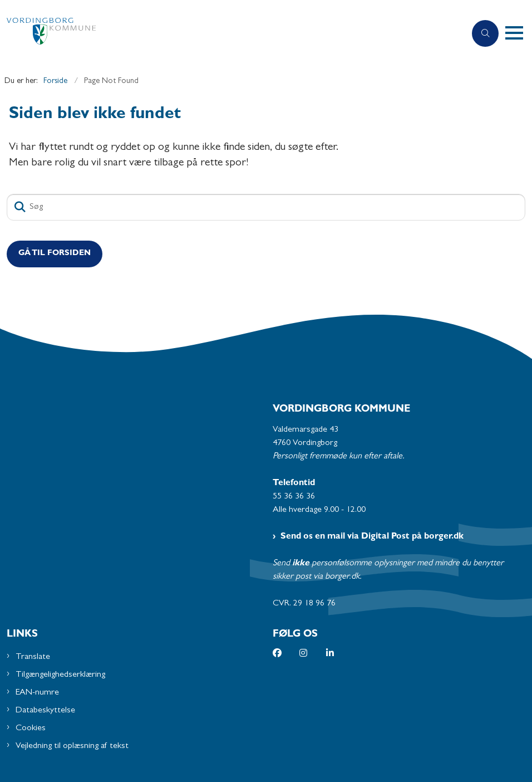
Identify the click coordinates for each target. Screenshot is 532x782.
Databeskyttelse (45, 711)
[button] (519, 33)
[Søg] (266, 207)
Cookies (31, 729)
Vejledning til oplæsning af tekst (72, 746)
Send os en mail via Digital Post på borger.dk (372, 537)
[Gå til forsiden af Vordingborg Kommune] (228, 34)
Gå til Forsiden (55, 254)
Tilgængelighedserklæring (60, 675)
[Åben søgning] (485, 33)
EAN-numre (37, 693)
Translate (33, 657)
